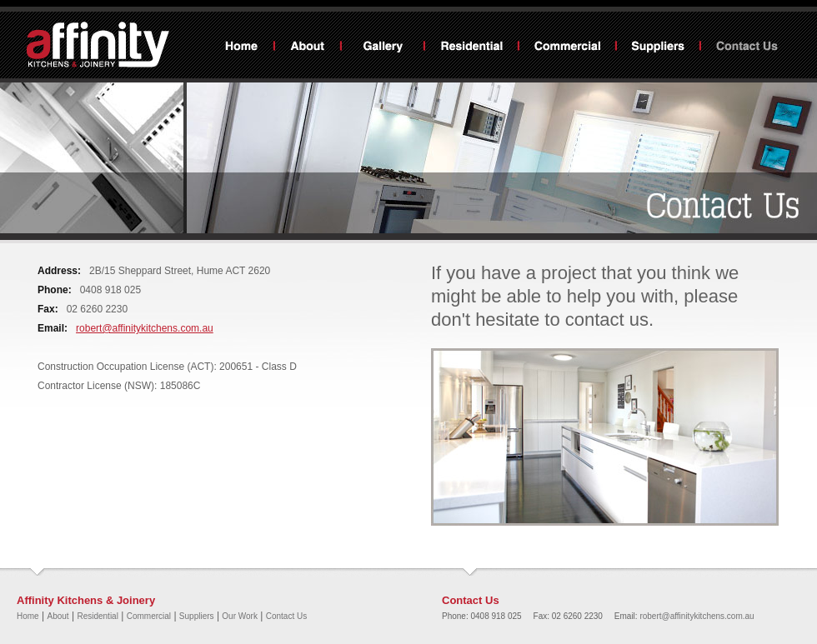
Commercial (567, 47)
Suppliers (658, 47)
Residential (471, 47)
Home (242, 47)
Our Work (383, 47)
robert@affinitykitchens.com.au (145, 328)
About (308, 47)
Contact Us (747, 47)
